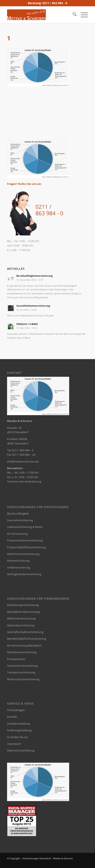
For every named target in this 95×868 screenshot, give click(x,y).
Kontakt (12, 717)
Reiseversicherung (18, 561)
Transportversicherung (21, 672)
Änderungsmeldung (19, 730)
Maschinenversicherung (22, 652)
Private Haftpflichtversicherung (26, 547)
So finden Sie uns (18, 737)
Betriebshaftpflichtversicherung (27, 639)
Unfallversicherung (19, 567)
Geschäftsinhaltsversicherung (33, 306)
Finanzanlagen (16, 710)
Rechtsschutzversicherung (23, 554)
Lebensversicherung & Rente (25, 527)
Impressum (14, 744)
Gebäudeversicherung (21, 625)
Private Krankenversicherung (25, 540)
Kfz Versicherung (17, 534)
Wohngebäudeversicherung (24, 574)
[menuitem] (72, 15)
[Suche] (72, 15)
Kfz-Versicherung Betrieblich (24, 645)
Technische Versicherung (22, 666)
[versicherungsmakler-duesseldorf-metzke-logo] (39, 15)
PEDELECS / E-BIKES (27, 324)
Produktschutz (16, 659)
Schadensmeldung (18, 724)
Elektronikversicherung (21, 618)
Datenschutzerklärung (21, 750)
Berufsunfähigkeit (18, 514)
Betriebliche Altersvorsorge (24, 612)
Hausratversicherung (20, 520)
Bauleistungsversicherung (23, 605)
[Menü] (82, 15)
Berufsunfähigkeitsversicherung (34, 276)
